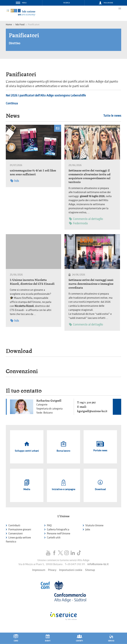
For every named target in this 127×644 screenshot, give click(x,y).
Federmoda (78, 223)
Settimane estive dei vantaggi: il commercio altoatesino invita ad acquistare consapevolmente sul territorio (89, 176)
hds (15, 181)
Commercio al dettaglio (86, 219)
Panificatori (24, 35)
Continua (12, 103)
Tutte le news (112, 116)
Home (9, 25)
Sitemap (90, 570)
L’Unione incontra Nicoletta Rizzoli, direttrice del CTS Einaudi (32, 282)
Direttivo (14, 43)
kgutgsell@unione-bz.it (92, 411)
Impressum (39, 570)
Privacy (52, 570)
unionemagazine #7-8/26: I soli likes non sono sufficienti (33, 172)
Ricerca (67, 3)
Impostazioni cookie (71, 570)
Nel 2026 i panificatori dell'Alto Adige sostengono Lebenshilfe (46, 95)
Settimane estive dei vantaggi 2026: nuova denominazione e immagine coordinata (91, 284)
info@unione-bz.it (98, 564)
